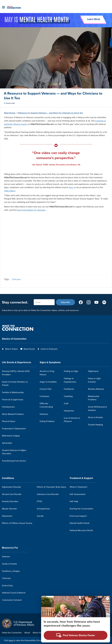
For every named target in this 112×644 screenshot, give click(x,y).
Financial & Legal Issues (13, 400)
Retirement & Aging (11, 436)
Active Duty (7, 585)
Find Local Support (78, 516)
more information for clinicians (31, 210)
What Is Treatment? (79, 487)
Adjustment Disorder (12, 487)
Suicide (40, 516)
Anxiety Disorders (10, 501)
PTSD (39, 501)
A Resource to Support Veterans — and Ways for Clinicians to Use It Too (50, 113)
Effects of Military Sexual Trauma (17, 523)
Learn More (93, 20)
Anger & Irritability (48, 382)
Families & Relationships (13, 392)
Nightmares (93, 371)
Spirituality (7, 443)
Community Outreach (12, 600)
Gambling (68, 396)
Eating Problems (47, 421)
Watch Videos (11, 349)
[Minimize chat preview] (107, 598)
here (71, 187)
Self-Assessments (78, 494)
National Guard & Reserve (14, 593)
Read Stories (10, 113)
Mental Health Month (80, 523)
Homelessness (8, 407)
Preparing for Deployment (14, 428)
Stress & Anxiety (95, 417)
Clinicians (16, 279)
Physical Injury (9, 421)
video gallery (10, 191)
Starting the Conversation (81, 509)
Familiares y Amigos (11, 571)
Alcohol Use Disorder (12, 494)
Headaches (69, 411)
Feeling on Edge (71, 371)
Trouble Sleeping (95, 424)
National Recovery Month (81, 530)
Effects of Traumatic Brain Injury (52, 487)
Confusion (44, 396)
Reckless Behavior (96, 389)
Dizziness (44, 414)
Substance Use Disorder (48, 494)
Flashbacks (69, 389)
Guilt (66, 403)
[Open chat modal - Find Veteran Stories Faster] (76, 635)
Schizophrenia (43, 509)
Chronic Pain (46, 389)
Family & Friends (9, 564)
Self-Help (74, 501)
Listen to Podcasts (49, 349)
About (27, 632)
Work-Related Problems (13, 414)
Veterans (6, 557)
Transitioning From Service (14, 461)
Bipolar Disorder (9, 509)
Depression (7, 516)
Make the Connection (12, 632)
